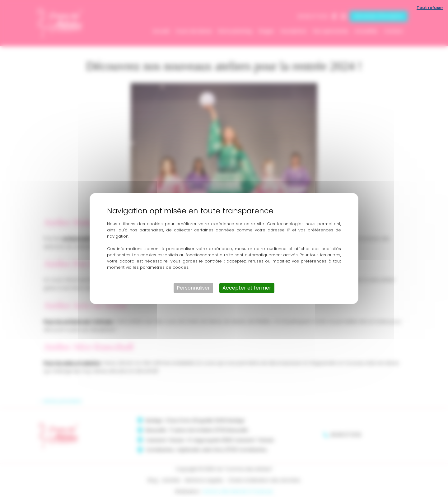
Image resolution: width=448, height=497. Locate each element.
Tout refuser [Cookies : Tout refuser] (430, 8)
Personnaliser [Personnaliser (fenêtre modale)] (193, 288)
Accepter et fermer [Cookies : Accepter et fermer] (247, 288)
